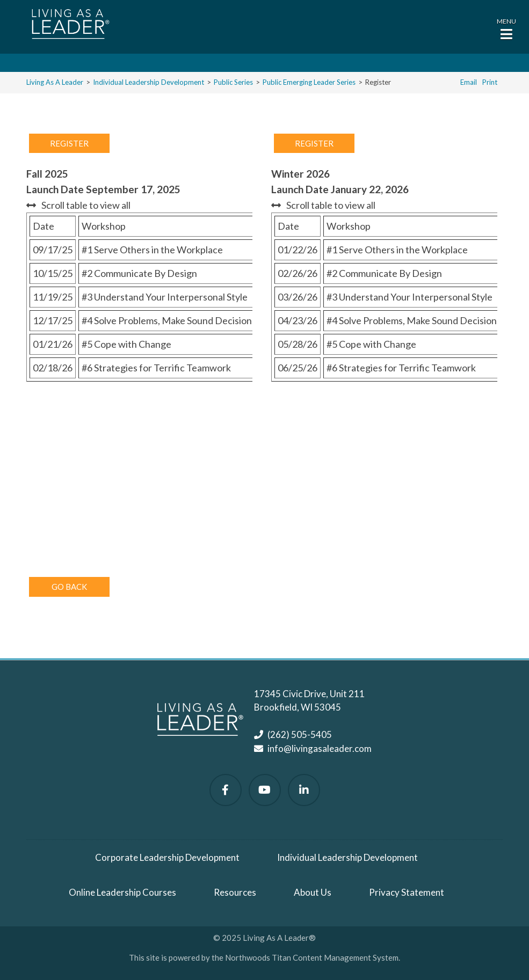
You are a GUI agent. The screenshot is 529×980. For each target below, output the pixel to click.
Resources (235, 892)
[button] (506, 28)
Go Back (69, 587)
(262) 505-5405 (300, 734)
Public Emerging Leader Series (309, 82)
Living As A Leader (55, 82)
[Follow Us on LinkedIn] (304, 790)
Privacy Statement (407, 892)
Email (469, 82)
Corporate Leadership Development (167, 857)
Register (69, 143)
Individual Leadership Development (148, 82)
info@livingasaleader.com (320, 748)
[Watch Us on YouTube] (265, 790)
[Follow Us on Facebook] (226, 790)
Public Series (233, 82)
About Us (313, 892)
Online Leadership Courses (122, 892)
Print (490, 82)
